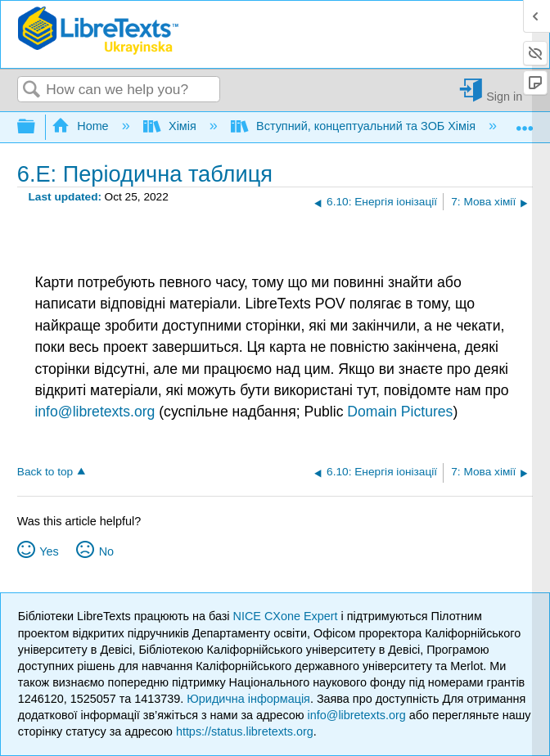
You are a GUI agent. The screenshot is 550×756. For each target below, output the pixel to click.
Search (32, 90)
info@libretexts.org (95, 412)
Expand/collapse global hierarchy (37, 127)
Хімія (171, 126)
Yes (49, 551)
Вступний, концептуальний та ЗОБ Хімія (355, 126)
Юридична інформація (248, 699)
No (106, 551)
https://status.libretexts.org (245, 731)
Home (82, 126)
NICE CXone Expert (287, 616)
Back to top (45, 472)
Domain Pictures (400, 412)
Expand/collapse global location (525, 122)
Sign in (504, 96)
